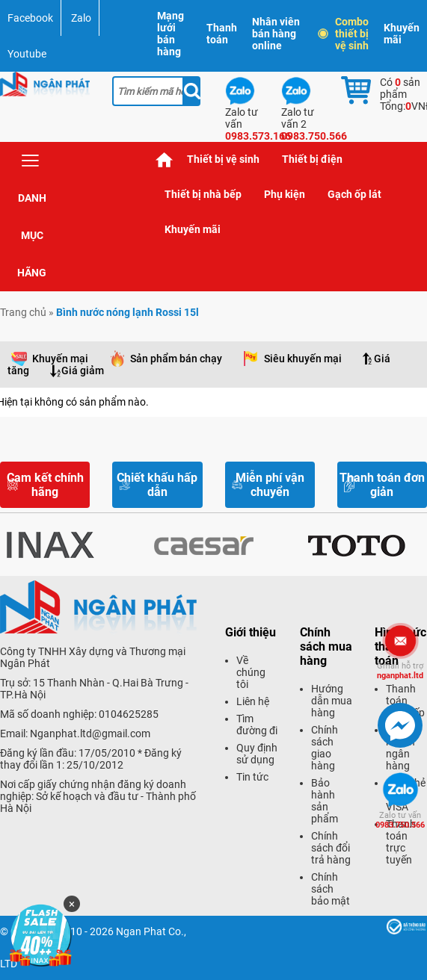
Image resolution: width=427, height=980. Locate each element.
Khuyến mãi (402, 34)
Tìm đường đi (257, 725)
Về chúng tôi (251, 672)
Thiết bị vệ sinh (223, 159)
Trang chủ (165, 159)
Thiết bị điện (312, 159)
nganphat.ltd (400, 671)
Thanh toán (222, 34)
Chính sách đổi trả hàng (331, 848)
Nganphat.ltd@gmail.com (90, 734)
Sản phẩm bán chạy (176, 359)
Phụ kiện (285, 194)
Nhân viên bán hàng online (276, 34)
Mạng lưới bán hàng (171, 34)
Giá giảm (83, 370)
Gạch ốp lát (354, 194)
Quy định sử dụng (257, 754)
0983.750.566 (400, 820)
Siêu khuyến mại (303, 359)
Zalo (81, 18)
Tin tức (252, 777)
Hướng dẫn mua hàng (332, 701)
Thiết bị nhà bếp (203, 194)
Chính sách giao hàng (325, 748)
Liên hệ (253, 701)
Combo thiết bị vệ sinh (344, 34)
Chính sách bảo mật (331, 889)
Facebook (30, 18)
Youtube (27, 54)
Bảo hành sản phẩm (325, 801)
